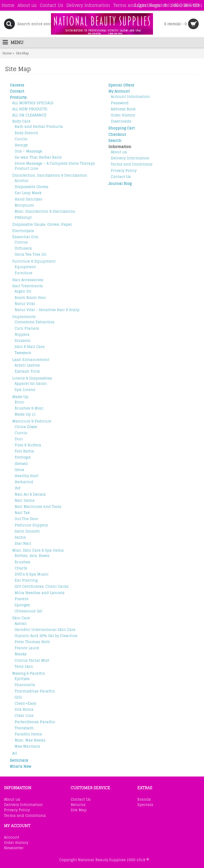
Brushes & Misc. (29, 408)
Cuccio (21, 139)
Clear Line (24, 716)
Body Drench (26, 133)
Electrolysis (23, 231)
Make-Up (20, 397)
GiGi (18, 697)
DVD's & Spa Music (32, 574)
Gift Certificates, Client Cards (42, 586)
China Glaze (26, 427)
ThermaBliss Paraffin (35, 691)
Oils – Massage (28, 151)
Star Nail (23, 544)
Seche (20, 537)
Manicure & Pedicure (32, 421)
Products (18, 97)
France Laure (27, 648)
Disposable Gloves (31, 187)
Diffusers (23, 248)
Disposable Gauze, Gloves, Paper (42, 224)
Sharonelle (25, 685)
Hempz (21, 145)
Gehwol (21, 464)
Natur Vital (25, 304)
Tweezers (23, 353)
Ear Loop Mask (28, 193)
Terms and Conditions (132, 164)
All (15, 753)
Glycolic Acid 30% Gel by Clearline (46, 636)
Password (120, 103)
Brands (144, 800)
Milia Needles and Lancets (40, 593)
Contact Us (121, 177)
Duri (19, 439)
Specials (145, 805)
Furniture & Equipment (34, 261)
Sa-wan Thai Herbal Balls (38, 157)
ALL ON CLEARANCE (29, 115)
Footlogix (23, 457)
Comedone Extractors (35, 322)
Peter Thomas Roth (32, 642)
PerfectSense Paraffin (35, 722)
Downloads (121, 121)
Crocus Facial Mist (32, 660)
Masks (21, 654)
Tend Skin (24, 667)
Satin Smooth (27, 531)
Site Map (79, 810)
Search (115, 141)
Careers (17, 85)
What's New (20, 767)
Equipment (25, 267)
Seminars (19, 760)
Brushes (22, 562)
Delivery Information (130, 158)
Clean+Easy (25, 703)
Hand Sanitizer (29, 199)
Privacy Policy (124, 171)
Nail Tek (22, 513)
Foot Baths (24, 451)
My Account (119, 91)
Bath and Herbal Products (39, 127)
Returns (78, 805)
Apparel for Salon (31, 384)
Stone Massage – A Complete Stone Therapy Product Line (55, 166)
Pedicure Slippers (31, 525)
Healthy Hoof (26, 476)
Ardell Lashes (27, 365)
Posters (22, 599)
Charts (21, 568)
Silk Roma (24, 710)
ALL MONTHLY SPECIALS (33, 103)
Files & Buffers (28, 445)
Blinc (20, 402)
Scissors (22, 341)
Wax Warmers (27, 746)
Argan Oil (23, 291)
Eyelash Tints (27, 371)
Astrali (21, 624)
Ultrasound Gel (29, 611)
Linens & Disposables (32, 378)
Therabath (24, 728)
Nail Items (25, 501)
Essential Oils (25, 237)
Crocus (21, 242)
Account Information (130, 97)
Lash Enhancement (31, 360)
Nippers (22, 335)
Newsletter (14, 848)
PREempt (23, 218)
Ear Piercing (26, 580)
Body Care (21, 121)
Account (12, 838)
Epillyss (22, 679)
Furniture (24, 273)
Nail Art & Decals (30, 494)
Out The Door (26, 519)
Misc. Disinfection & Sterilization (45, 211)
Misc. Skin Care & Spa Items (38, 550)
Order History (123, 115)
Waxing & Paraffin (29, 673)
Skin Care (21, 618)
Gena (19, 470)
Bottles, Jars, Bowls (32, 556)
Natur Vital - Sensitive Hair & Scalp (47, 310)
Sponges (22, 605)
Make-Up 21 (25, 414)
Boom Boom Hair (30, 298)
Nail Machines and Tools (38, 507)
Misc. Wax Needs (30, 740)
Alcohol (22, 181)
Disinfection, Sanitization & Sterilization (50, 175)
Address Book (123, 109)
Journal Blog (120, 184)
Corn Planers (27, 328)
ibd (18, 488)
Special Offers (121, 85)
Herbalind (24, 482)
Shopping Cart (122, 128)
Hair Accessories (28, 280)
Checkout (117, 135)
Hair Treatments (27, 286)
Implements (24, 317)
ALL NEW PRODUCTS (30, 109)
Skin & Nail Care (30, 347)
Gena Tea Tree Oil (31, 254)
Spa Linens (25, 390)
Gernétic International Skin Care (45, 630)
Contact (17, 91)
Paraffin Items (28, 734)
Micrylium (24, 205)
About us (119, 152)
